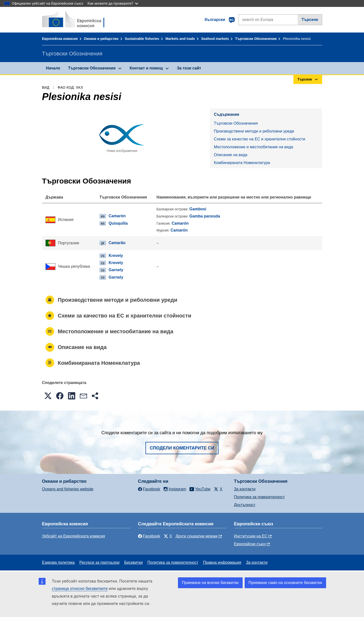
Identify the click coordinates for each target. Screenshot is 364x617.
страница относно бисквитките (80, 589)
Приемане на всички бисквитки (210, 583)
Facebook (149, 536)
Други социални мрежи (197, 536)
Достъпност (245, 505)
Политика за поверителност (260, 497)
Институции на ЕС (251, 536)
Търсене (310, 20)
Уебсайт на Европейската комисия (74, 536)
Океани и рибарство (101, 39)
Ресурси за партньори (99, 562)
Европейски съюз (250, 544)
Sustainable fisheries (142, 39)
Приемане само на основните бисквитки (285, 583)
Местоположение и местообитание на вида (253, 147)
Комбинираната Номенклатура (242, 163)
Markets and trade (180, 39)
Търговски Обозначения (256, 39)
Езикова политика (58, 562)
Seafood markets (215, 39)
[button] (48, 396)
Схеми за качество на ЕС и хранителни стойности (260, 139)
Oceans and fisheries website (68, 489)
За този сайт (189, 68)
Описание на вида (231, 155)
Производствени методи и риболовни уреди (254, 131)
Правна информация (222, 562)
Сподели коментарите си (182, 448)
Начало (53, 68)
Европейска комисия (60, 39)
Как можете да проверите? (113, 3)
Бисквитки (134, 562)
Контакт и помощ (146, 68)
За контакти (245, 489)
